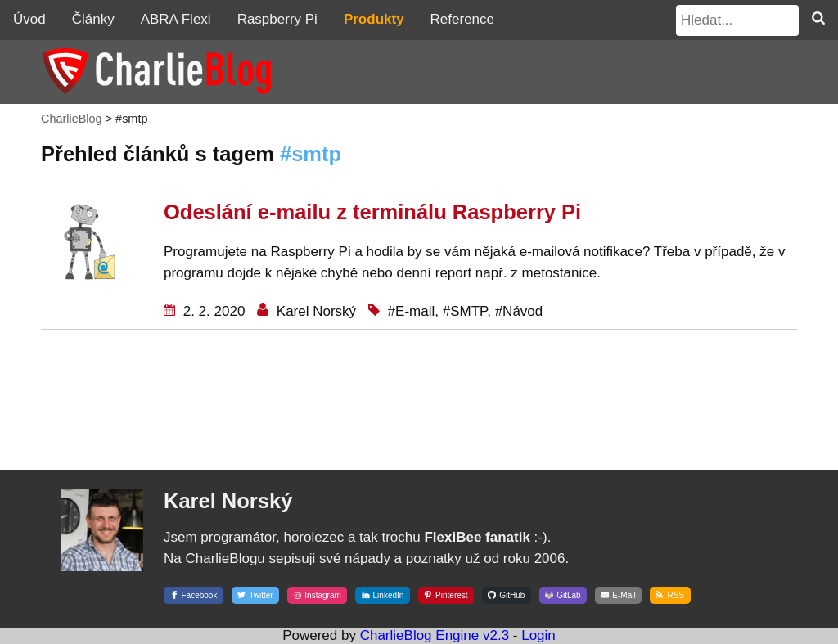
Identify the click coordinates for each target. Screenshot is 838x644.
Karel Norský (314, 311)
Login (538, 635)
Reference (462, 19)
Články (93, 19)
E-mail (415, 311)
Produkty (374, 19)
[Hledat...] (737, 20)
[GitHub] (507, 594)
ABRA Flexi (176, 19)
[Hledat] (818, 20)
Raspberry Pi (277, 19)
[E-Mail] (618, 594)
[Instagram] (317, 594)
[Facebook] (196, 594)
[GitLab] (563, 594)
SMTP (469, 311)
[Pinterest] (446, 594)
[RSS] (670, 594)
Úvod (29, 19)
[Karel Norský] (102, 587)
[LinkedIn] (383, 594)
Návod (523, 311)
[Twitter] (255, 594)
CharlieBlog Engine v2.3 (435, 635)
